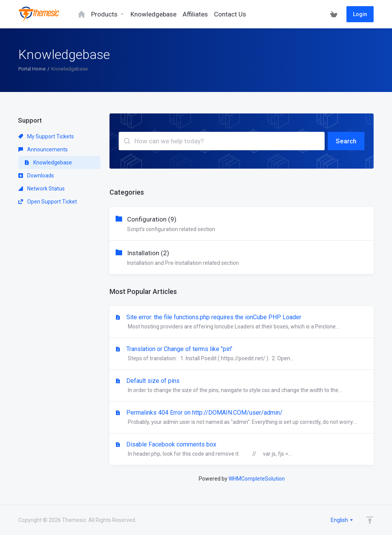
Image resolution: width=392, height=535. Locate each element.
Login (360, 14)
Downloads (36, 176)
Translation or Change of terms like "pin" (242, 354)
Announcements (43, 149)
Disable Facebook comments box (242, 450)
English (342, 520)
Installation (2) (242, 258)
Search (346, 141)
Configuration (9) (242, 225)
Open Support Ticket (48, 202)
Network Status (42, 189)
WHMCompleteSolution (257, 479)
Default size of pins (242, 386)
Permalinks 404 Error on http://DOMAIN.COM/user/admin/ (242, 418)
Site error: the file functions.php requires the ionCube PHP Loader (242, 322)
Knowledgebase (48, 162)
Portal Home (32, 69)
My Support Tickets (46, 136)
